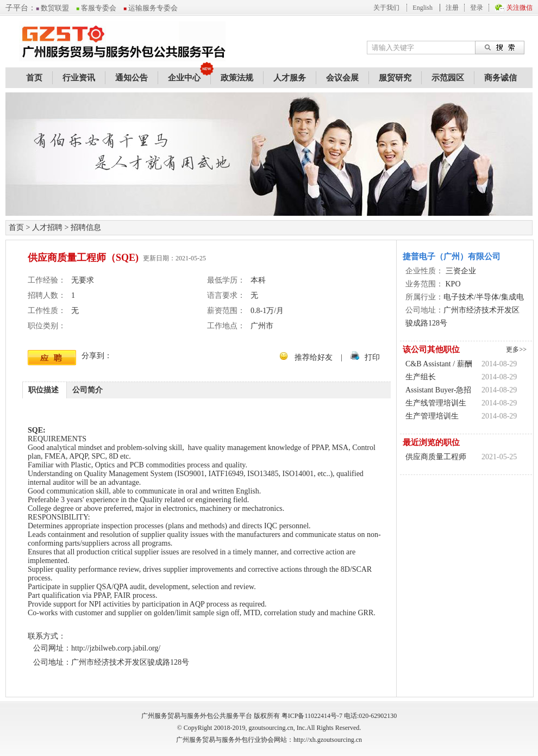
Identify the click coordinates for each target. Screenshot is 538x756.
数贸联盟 (52, 8)
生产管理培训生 (432, 416)
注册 (452, 8)
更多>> (516, 349)
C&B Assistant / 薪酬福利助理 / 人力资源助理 (439, 365)
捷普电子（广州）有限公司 (452, 257)
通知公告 (132, 78)
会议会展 (342, 78)
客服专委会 (96, 8)
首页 (34, 78)
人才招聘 (47, 227)
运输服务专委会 (151, 8)
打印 (372, 357)
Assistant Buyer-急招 (438, 390)
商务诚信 (501, 78)
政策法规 (237, 78)
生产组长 (421, 377)
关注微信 (520, 8)
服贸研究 (395, 78)
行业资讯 (79, 78)
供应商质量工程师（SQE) (436, 458)
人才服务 (290, 78)
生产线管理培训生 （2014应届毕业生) (437, 404)
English (423, 8)
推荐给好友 (314, 357)
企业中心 (184, 78)
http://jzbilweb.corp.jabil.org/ (116, 648)
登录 (477, 8)
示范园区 (448, 78)
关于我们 (386, 8)
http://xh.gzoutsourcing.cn (328, 740)
